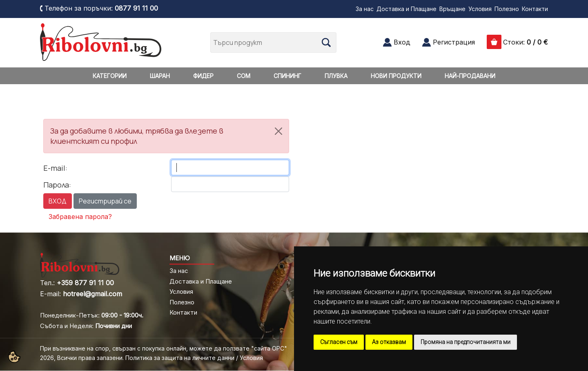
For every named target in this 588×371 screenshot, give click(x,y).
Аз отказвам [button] (389, 342)
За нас (365, 9)
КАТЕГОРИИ (110, 76)
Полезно (507, 9)
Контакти (535, 9)
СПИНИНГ (287, 76)
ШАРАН (160, 76)
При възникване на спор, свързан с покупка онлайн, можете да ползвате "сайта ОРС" (164, 348)
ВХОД (58, 201)
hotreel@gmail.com (92, 294)
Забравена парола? (80, 217)
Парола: (57, 185)
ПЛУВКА (336, 76)
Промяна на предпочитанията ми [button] (465, 342)
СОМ (244, 76)
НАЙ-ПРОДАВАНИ (470, 76)
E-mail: (55, 168)
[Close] (278, 131)
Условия (480, 9)
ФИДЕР (203, 76)
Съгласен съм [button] (339, 342)
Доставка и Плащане (406, 9)
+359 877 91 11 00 (85, 283)
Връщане (452, 9)
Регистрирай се (105, 201)
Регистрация (454, 42)
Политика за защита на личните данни (180, 358)
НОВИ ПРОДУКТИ (396, 76)
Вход (402, 42)
